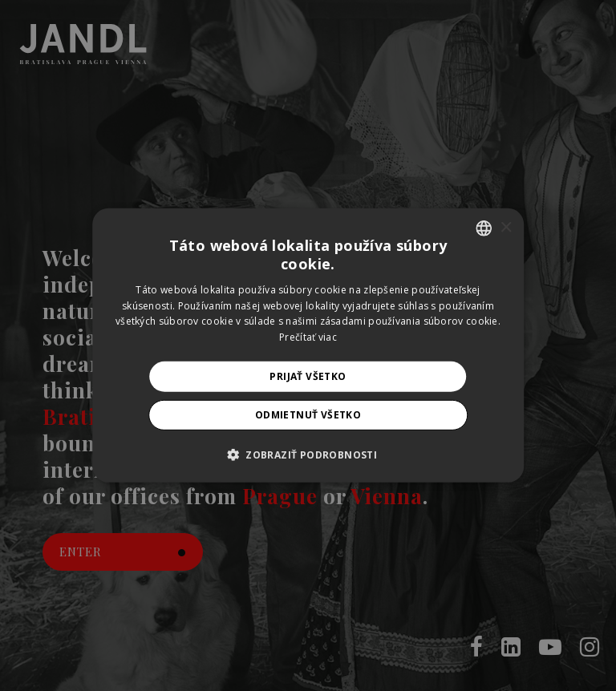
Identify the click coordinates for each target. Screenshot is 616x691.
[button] (308, 455)
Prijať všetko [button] (308, 376)
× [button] (506, 227)
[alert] (308, 345)
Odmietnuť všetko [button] (308, 415)
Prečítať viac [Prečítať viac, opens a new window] (308, 337)
